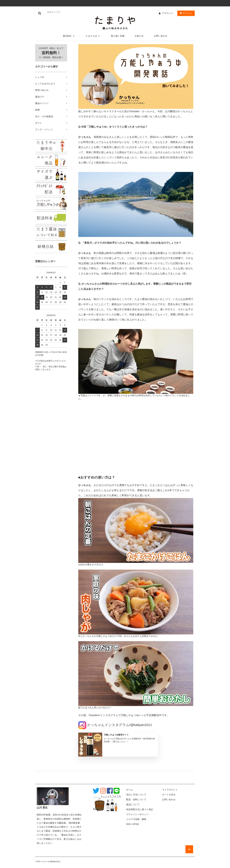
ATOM (136, 824)
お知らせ (139, 36)
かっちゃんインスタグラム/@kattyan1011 (115, 725)
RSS (128, 824)
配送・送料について (136, 799)
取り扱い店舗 (118, 36)
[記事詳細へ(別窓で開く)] (118, 745)
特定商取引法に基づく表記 (140, 809)
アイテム (185, 13)
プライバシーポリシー (137, 814)
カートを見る (169, 795)
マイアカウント (170, 790)
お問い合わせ (161, 36)
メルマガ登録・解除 (136, 819)
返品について (133, 804)
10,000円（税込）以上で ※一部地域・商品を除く (51, 53)
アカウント (168, 13)
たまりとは (93, 36)
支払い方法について (136, 795)
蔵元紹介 (69, 36)
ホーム (130, 790)
